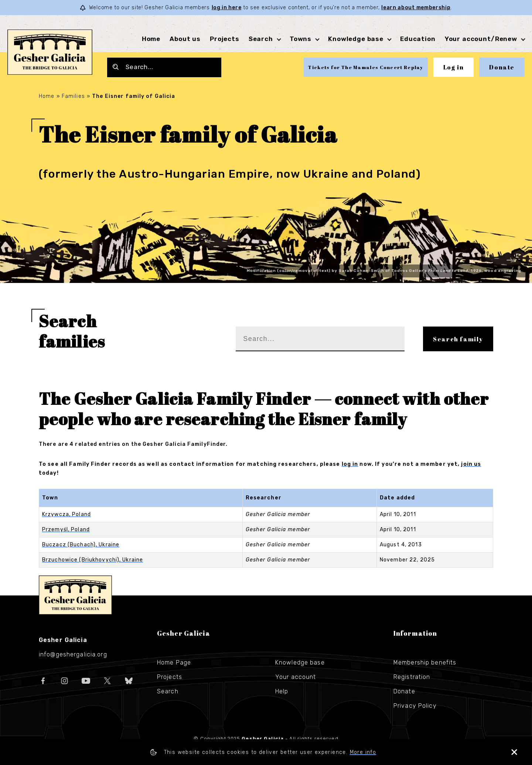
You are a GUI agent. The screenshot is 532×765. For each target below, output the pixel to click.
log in (350, 464)
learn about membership (416, 8)
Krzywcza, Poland (66, 514)
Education (418, 39)
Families (73, 96)
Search (261, 39)
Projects (225, 39)
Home (151, 39)
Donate (502, 67)
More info (363, 752)
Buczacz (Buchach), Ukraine (81, 545)
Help (282, 691)
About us (185, 39)
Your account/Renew (481, 39)
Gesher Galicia (75, 595)
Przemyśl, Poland (66, 530)
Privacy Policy (415, 706)
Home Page (174, 662)
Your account (296, 677)
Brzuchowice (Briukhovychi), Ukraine (93, 560)
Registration (412, 677)
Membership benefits (425, 662)
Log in (454, 67)
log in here (227, 8)
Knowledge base (356, 39)
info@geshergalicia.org (73, 654)
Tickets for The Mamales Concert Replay (366, 67)
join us (471, 464)
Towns (301, 39)
